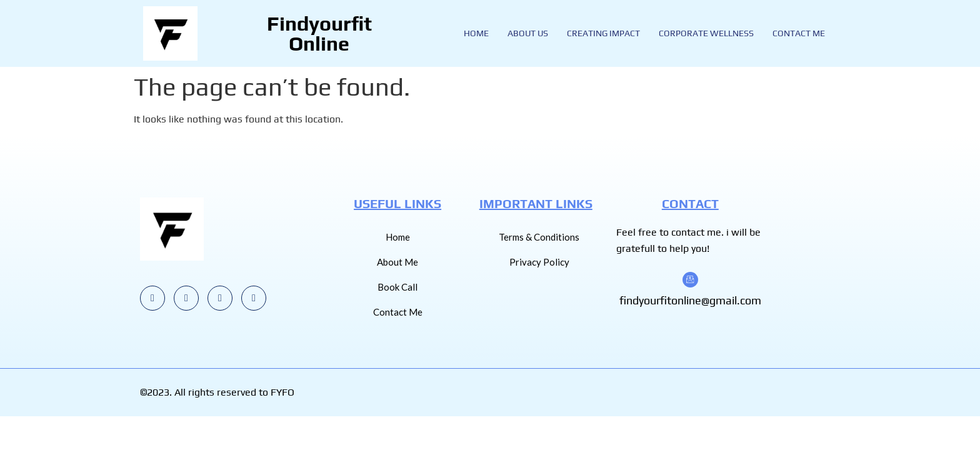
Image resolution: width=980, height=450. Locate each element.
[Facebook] (254, 298)
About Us (528, 33)
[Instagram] (152, 298)
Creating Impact (603, 33)
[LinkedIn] (220, 298)
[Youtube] (186, 298)
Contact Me (799, 33)
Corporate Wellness (706, 33)
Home (476, 33)
